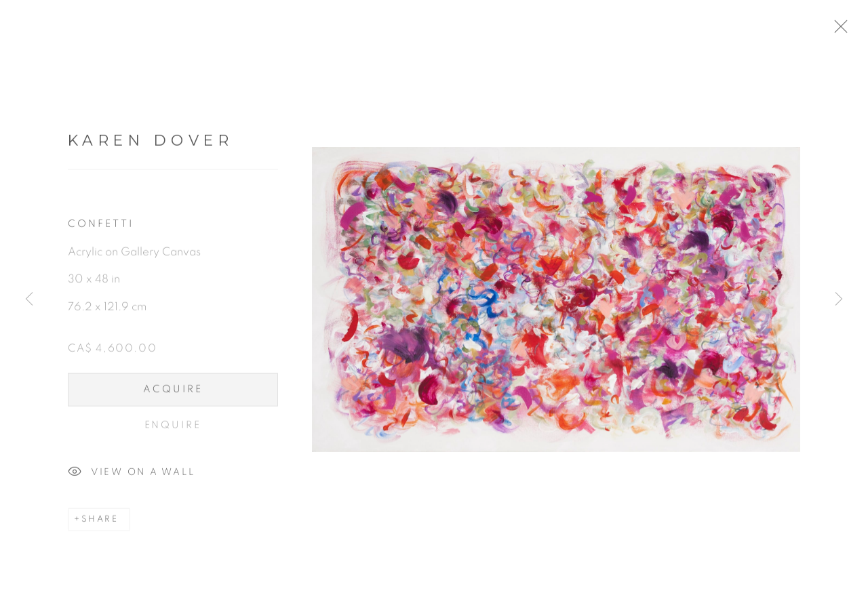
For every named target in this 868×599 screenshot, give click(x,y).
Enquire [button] (173, 429)
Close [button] (849, 30)
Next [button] (839, 300)
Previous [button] (29, 300)
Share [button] (100, 523)
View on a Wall (131, 476)
